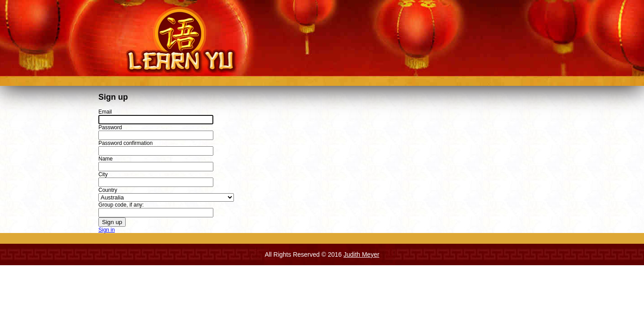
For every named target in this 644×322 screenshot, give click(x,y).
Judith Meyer (361, 254)
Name (106, 159)
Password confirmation (125, 143)
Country (108, 190)
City (103, 174)
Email (105, 112)
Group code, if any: (121, 205)
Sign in (107, 230)
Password (110, 127)
